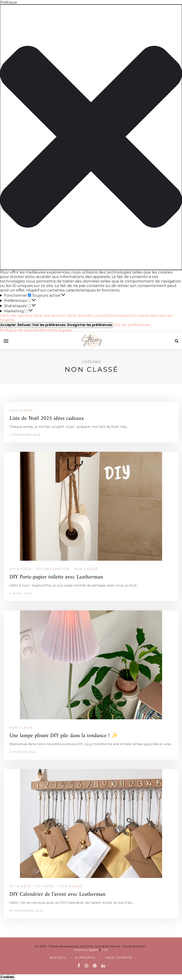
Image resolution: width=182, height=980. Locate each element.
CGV (105, 950)
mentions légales (86, 950)
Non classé (21, 410)
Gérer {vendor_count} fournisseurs (99, 315)
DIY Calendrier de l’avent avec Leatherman (57, 894)
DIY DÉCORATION (53, 569)
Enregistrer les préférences (90, 325)
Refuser (24, 325)
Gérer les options (16, 315)
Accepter (8, 325)
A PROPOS (86, 958)
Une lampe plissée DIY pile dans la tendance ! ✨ (64, 736)
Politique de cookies (20, 330)
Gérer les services (49, 315)
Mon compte (119, 958)
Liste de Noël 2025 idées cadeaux (47, 418)
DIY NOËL (45, 886)
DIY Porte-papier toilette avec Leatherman (56, 577)
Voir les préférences (49, 325)
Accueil (58, 958)
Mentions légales (55, 330)
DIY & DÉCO (20, 569)
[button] (91, 137)
